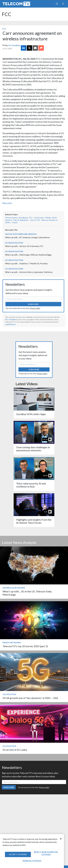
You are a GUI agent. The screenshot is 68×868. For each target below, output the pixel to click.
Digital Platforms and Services (21, 234)
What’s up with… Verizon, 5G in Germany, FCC (24, 246)
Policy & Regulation (21, 220)
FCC (7, 14)
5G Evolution (9, 694)
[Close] (61, 839)
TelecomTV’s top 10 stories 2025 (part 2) (25, 646)
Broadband (23, 218)
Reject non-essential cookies (46, 853)
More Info (7, 203)
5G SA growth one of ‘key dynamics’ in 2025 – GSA (30, 698)
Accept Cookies (18, 854)
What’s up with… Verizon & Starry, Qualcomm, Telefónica (29, 272)
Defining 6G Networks (14, 588)
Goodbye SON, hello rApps (31, 414)
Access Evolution (14, 243)
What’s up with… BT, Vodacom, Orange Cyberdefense (27, 237)
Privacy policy (35, 308)
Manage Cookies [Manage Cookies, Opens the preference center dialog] (32, 861)
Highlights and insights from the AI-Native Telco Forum (34, 521)
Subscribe (33, 304)
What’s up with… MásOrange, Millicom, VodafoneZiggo (28, 255)
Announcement (11, 218)
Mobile (48, 218)
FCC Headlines (14, 45)
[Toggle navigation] (63, 4)
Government (39, 218)
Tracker (15, 222)
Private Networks (12, 643)
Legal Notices (10, 324)
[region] (32, 851)
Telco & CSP (35, 220)
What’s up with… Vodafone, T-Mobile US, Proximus (26, 263)
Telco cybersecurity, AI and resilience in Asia (31, 485)
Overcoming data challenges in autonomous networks (33, 449)
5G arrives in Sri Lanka (15, 750)
